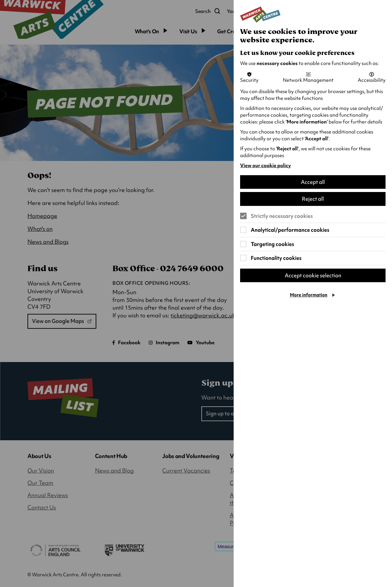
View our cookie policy (265, 165)
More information (309, 295)
